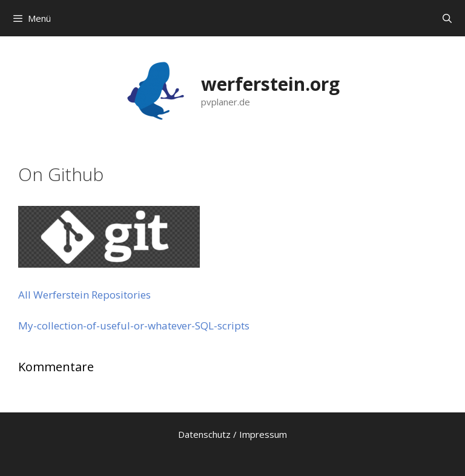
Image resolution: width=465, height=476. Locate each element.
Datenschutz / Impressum (232, 434)
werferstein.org (270, 84)
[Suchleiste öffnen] (447, 18)
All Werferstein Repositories (84, 295)
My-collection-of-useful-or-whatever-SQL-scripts (134, 326)
